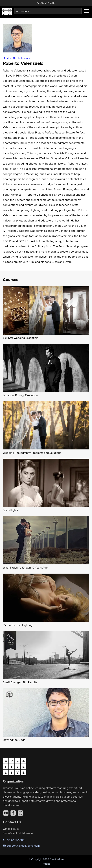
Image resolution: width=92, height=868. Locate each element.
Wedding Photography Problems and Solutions (32, 453)
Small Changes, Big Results (20, 682)
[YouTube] (6, 813)
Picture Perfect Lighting (18, 625)
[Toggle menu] (87, 11)
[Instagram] (20, 813)
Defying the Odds (14, 740)
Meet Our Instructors (16, 58)
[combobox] (48, 11)
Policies (46, 864)
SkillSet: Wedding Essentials (20, 338)
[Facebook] (13, 813)
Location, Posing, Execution (20, 395)
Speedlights (10, 510)
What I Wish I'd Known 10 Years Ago (25, 567)
